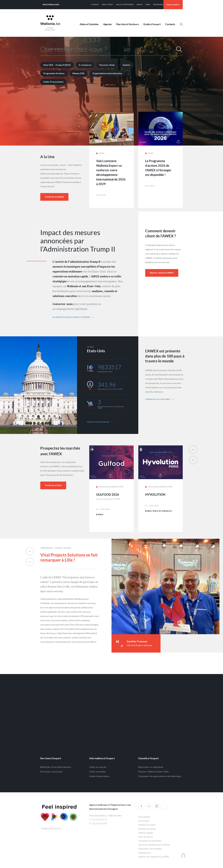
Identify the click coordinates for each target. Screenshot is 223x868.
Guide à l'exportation (99, 776)
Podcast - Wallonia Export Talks (153, 772)
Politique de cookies (147, 829)
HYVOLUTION (155, 495)
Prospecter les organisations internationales (160, 776)
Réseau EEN (78, 73)
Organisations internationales (107, 73)
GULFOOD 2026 (108, 495)
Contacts (170, 24)
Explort (127, 65)
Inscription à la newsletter (150, 841)
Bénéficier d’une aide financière (56, 767)
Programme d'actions (54, 73)
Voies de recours (146, 837)
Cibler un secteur (98, 772)
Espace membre (173, 5)
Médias (140, 5)
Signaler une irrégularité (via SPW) (154, 857)
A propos (95, 5)
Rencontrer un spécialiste (151, 767)
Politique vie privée (147, 825)
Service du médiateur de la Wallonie (154, 845)
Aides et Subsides (89, 24)
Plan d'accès (144, 821)
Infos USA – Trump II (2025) (57, 65)
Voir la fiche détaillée (100, 422)
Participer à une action (51, 772)
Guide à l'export (152, 24)
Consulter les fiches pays (159, 399)
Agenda (107, 24)
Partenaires (158, 5)
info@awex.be (145, 853)
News (148, 5)
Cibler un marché (98, 767)
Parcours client (107, 65)
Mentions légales (146, 833)
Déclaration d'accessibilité (150, 849)
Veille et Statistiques (125, 5)
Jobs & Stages (107, 5)
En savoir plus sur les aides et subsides (73, 317)
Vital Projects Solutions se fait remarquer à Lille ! (69, 558)
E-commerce (85, 65)
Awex (50, 23)
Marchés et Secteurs (127, 24)
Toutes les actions (53, 485)
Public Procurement (53, 82)
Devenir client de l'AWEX (162, 273)
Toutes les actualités (54, 197)
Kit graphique (144, 817)
